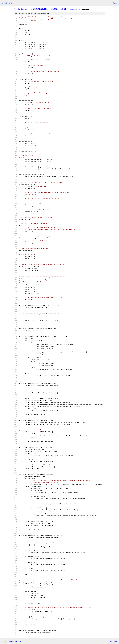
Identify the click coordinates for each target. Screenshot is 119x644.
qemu (78, 9)
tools (72, 9)
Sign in (115, 3)
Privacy (16, 641)
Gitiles (11, 641)
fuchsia (17, 9)
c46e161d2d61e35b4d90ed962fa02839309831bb (48, 9)
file (52, 14)
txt (111, 641)
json (116, 641)
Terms (21, 641)
